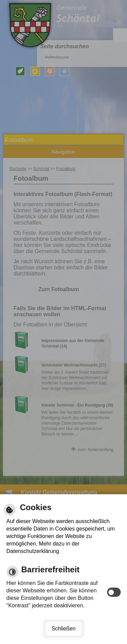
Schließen (63, 629)
